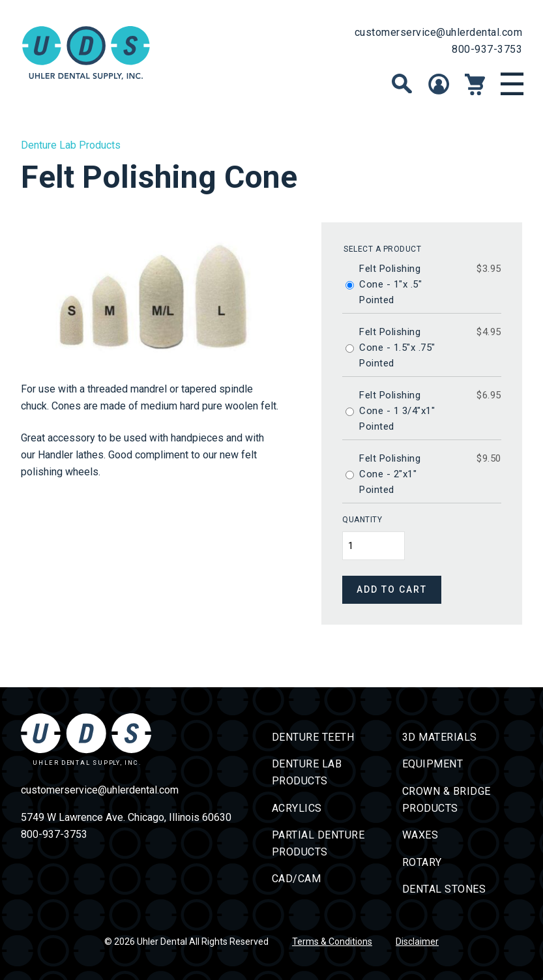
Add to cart (392, 589)
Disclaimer (417, 942)
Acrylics (297, 808)
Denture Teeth (313, 737)
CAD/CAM (297, 879)
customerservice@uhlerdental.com (439, 32)
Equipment (433, 764)
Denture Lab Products (71, 145)
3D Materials (440, 737)
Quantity (362, 520)
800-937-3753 (487, 49)
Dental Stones (444, 889)
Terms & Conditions (332, 942)
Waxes (420, 835)
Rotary (422, 862)
